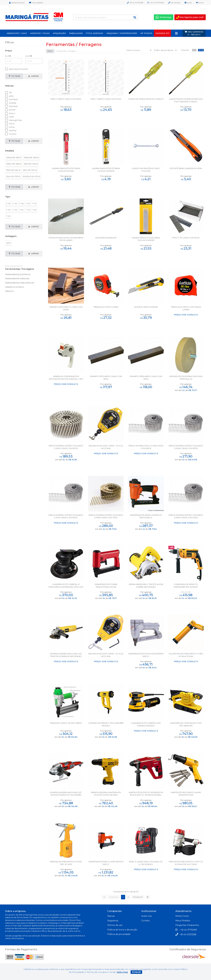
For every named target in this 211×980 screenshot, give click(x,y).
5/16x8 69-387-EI (14, 157)
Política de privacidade (119, 934)
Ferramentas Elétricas (18, 274)
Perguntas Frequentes (187, 925)
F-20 (28, 203)
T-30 (8, 210)
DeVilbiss (11, 99)
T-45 (15, 210)
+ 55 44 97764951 (156, 3)
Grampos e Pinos (15, 287)
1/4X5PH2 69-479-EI (32, 176)
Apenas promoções (17, 69)
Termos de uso (115, 925)
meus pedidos (36, 3)
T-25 (34, 210)
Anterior (114, 897)
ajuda (188, 3)
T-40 (21, 210)
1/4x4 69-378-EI (13, 176)
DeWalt (11, 103)
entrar (200, 3)
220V (9, 243)
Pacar (10, 124)
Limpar (33, 76)
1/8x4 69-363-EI (30, 170)
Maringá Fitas (13, 120)
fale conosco (174, 3)
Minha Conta (182, 916)
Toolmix (11, 134)
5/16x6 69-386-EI (32, 157)
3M (8, 93)
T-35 (28, 210)
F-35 (8, 203)
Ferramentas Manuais (17, 279)
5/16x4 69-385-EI (14, 164)
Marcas (111, 916)
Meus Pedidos (183, 921)
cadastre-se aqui (17, 3)
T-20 (8, 216)
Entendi (136, 972)
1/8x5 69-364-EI (13, 170)
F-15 (34, 203)
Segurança (113, 921)
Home (50, 51)
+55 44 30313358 (135, 3)
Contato (146, 921)
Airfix (9, 96)
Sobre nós (146, 916)
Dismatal (11, 106)
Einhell (10, 110)
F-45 (22, 203)
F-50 (15, 203)
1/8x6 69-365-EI (31, 164)
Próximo (138, 897)
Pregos (9, 291)
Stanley (11, 130)
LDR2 (10, 117)
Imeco (10, 113)
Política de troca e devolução (122, 930)
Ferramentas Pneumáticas (20, 283)
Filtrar (14, 76)
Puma (10, 127)
